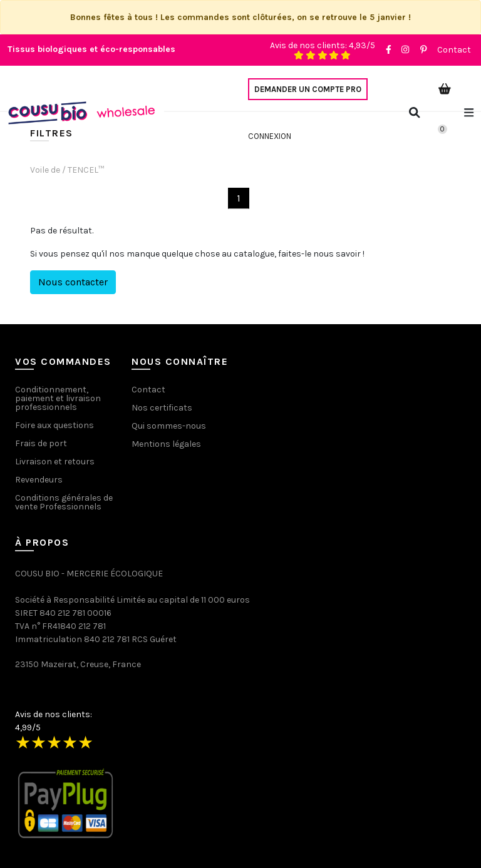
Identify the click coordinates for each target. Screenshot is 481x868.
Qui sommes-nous (169, 426)
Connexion (270, 136)
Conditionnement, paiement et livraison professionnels (58, 398)
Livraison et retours (55, 462)
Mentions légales (166, 444)
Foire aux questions (54, 425)
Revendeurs (39, 480)
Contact (454, 50)
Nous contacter (73, 282)
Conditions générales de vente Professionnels (64, 502)
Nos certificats (162, 408)
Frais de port (41, 443)
